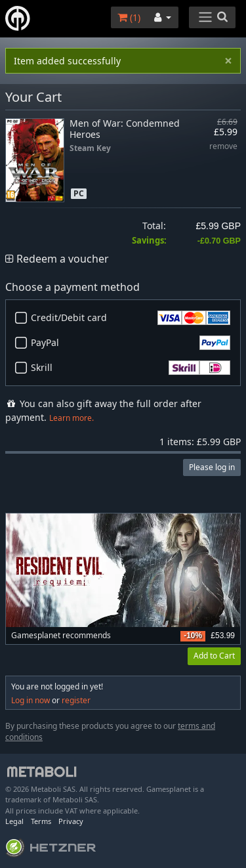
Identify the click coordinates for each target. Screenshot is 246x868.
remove (223, 147)
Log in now (31, 700)
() (129, 17)
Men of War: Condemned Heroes (125, 129)
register (76, 700)
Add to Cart (214, 656)
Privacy (71, 821)
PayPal (131, 343)
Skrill (131, 368)
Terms (41, 821)
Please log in (212, 467)
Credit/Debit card (131, 318)
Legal (14, 821)
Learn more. (72, 418)
